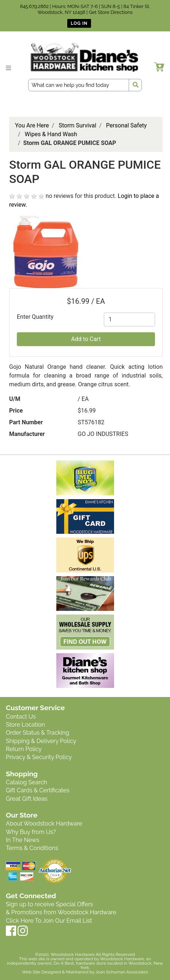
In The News (22, 840)
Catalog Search (27, 782)
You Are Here (32, 125)
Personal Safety (126, 125)
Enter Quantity (35, 317)
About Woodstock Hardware (44, 824)
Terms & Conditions (32, 848)
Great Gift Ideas (27, 799)
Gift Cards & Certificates (38, 790)
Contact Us (21, 717)
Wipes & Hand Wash (51, 134)
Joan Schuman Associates (122, 972)
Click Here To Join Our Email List (49, 921)
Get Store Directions (111, 12)
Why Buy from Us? (31, 832)
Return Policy (24, 749)
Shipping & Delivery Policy (41, 741)
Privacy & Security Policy (39, 757)
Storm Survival (77, 125)
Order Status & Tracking (37, 733)
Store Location (25, 725)
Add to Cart (86, 339)
